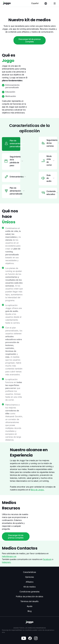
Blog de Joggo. (22, 412)
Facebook (48, 559)
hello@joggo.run (9, 556)
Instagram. (7, 562)
